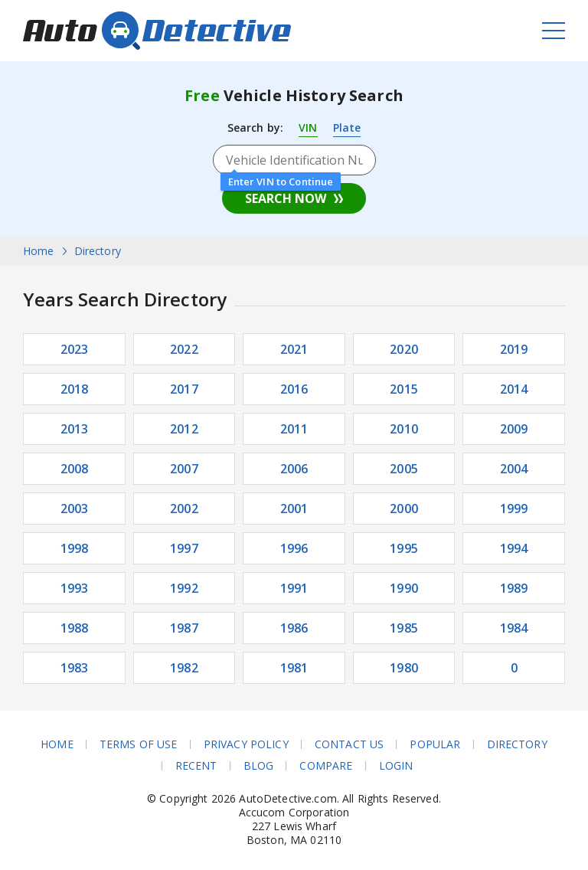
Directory (517, 744)
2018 (75, 389)
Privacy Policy (246, 744)
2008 (75, 469)
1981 (294, 668)
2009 (514, 429)
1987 (184, 628)
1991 (294, 588)
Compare (326, 766)
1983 (75, 668)
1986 (294, 628)
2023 (75, 349)
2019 (514, 349)
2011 (294, 429)
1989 (514, 588)
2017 (184, 389)
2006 (294, 469)
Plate (347, 128)
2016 (294, 389)
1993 (75, 588)
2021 (294, 349)
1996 (294, 548)
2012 (184, 429)
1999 (514, 509)
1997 (184, 548)
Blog (259, 766)
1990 (404, 588)
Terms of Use (139, 744)
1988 (75, 628)
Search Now (286, 198)
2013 (75, 429)
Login (396, 766)
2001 (294, 509)
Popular (435, 744)
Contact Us (349, 744)
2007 (184, 469)
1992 (184, 588)
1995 (404, 548)
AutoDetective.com (157, 31)
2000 (404, 509)
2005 (404, 469)
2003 (75, 509)
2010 (404, 429)
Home (57, 744)
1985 (404, 628)
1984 (514, 628)
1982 (184, 668)
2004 (514, 469)
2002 (184, 509)
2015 (404, 389)
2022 (184, 349)
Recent (196, 766)
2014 (514, 389)
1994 (514, 548)
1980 (404, 668)
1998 (75, 548)
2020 (404, 349)
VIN (308, 128)
